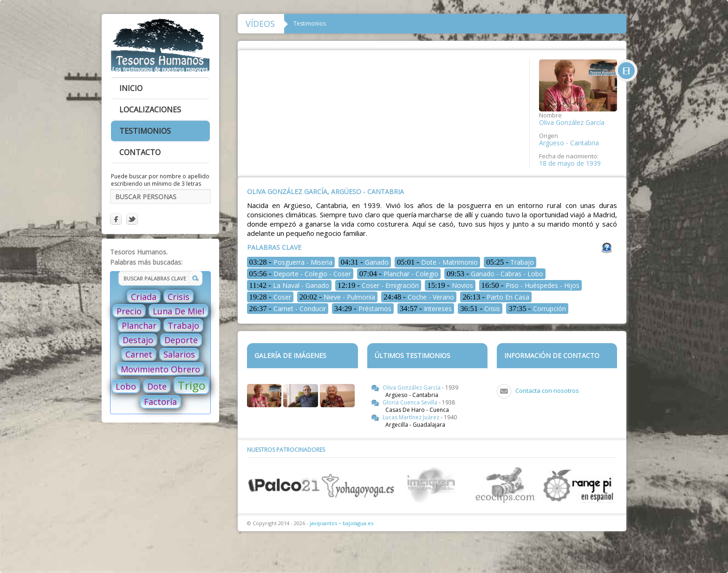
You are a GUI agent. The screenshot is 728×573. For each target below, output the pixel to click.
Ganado (365, 262)
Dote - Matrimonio (437, 262)
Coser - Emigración (378, 285)
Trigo (192, 385)
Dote (157, 386)
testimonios (145, 131)
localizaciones (150, 110)
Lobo (126, 386)
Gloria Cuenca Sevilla (411, 402)
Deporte (181, 340)
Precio (129, 311)
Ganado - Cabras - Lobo (495, 274)
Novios (450, 285)
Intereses (426, 309)
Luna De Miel (179, 311)
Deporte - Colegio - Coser (300, 274)
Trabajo (183, 326)
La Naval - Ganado (289, 285)
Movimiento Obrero (160, 369)
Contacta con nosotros (547, 391)
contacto (140, 152)
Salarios (179, 354)
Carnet (139, 354)
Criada (144, 297)
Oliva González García (412, 387)
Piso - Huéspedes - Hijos (530, 285)
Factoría (160, 402)
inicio (131, 88)
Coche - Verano (419, 297)
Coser (270, 297)
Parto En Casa (496, 297)
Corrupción (537, 309)
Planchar (139, 326)
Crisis (179, 297)
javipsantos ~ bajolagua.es (341, 523)
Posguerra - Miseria (291, 262)
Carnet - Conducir (288, 309)
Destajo (138, 340)
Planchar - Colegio (399, 274)
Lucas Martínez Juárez (412, 417)
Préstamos (363, 309)
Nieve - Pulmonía (337, 297)
